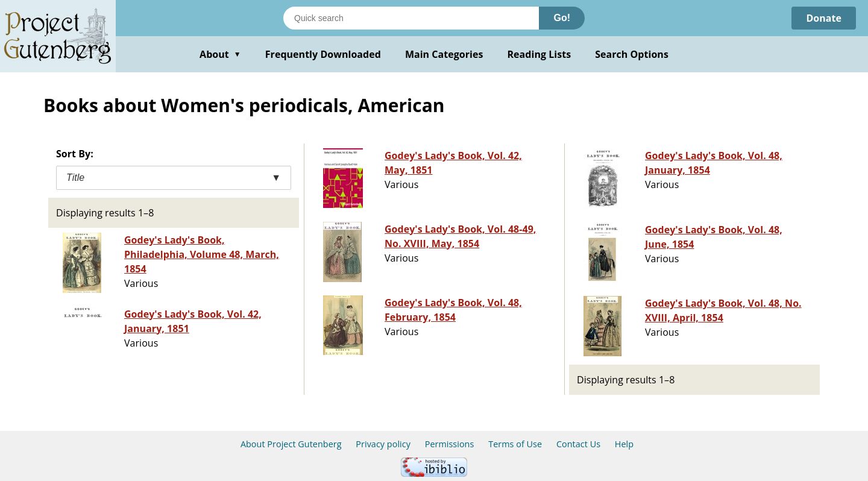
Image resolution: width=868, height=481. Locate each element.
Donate (824, 18)
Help (624, 444)
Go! (562, 18)
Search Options (632, 54)
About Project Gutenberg (291, 444)
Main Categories (444, 54)
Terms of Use (515, 444)
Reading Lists (539, 54)
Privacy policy (383, 444)
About (220, 54)
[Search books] (411, 18)
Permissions (450, 444)
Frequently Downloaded (323, 54)
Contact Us (578, 444)
